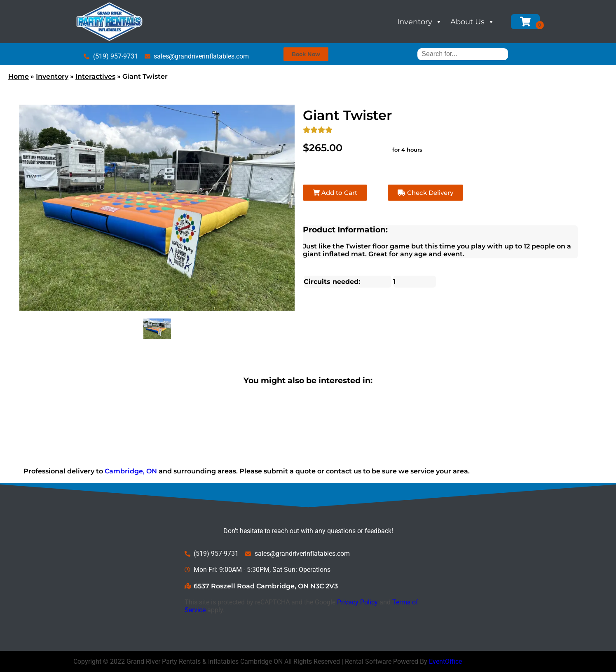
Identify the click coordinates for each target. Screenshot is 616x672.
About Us (472, 22)
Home (19, 76)
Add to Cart (335, 193)
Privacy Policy (357, 602)
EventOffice (445, 661)
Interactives (95, 76)
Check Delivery (425, 193)
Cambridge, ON (131, 471)
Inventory (420, 22)
